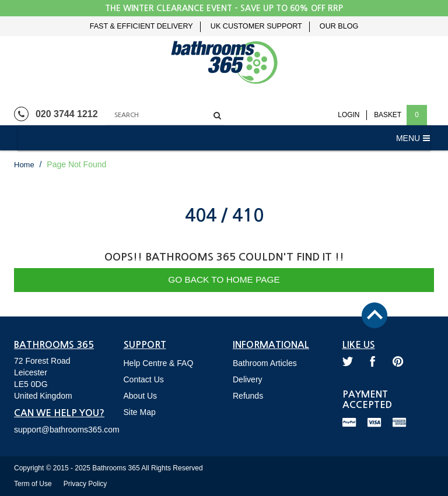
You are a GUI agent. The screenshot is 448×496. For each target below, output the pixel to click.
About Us (141, 396)
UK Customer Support (256, 26)
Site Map (140, 412)
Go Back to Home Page (224, 279)
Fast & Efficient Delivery (141, 26)
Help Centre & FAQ (159, 363)
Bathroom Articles (265, 363)
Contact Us (144, 379)
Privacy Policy (85, 484)
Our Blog (339, 26)
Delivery (248, 379)
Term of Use (33, 484)
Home (24, 165)
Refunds (248, 396)
